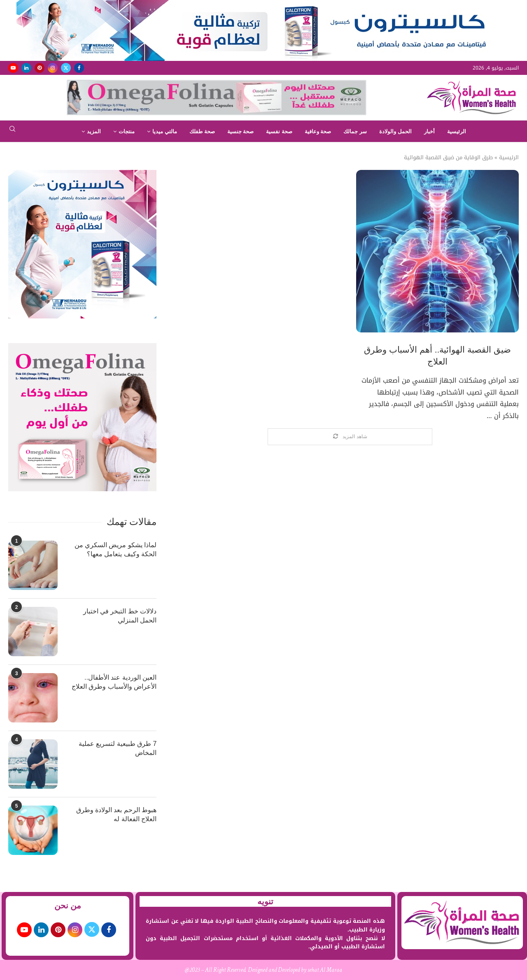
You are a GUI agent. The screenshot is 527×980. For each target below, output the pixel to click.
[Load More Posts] (350, 437)
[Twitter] (66, 68)
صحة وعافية (318, 131)
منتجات (127, 131)
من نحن (68, 906)
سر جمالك (355, 131)
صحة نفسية (279, 131)
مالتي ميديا (165, 131)
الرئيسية (457, 131)
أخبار (429, 131)
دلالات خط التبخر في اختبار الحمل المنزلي (120, 616)
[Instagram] (53, 68)
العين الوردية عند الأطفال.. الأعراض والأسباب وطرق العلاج (114, 682)
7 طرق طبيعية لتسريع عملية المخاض (118, 748)
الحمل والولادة (395, 131)
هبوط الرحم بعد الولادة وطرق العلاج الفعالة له (117, 814)
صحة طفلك (202, 131)
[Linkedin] (26, 68)
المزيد (94, 131)
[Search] (12, 131)
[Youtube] (13, 68)
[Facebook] (79, 68)
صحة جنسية (241, 131)
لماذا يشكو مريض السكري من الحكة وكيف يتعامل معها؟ (116, 549)
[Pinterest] (40, 68)
